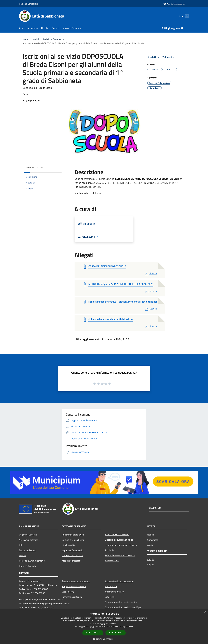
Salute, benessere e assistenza (120, 555)
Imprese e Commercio (72, 550)
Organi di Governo (28, 535)
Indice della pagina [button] (34, 167)
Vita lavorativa (69, 545)
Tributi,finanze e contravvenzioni (121, 545)
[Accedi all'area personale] (174, 4)
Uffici (22, 545)
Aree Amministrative (29, 540)
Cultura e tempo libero (73, 540)
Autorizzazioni (112, 561)
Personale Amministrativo (32, 561)
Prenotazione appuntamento (76, 581)
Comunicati (153, 540)
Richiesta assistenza (72, 597)
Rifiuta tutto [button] (116, 632)
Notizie (151, 535)
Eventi (151, 565)
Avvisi (46, 39)
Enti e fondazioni (27, 550)
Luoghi (151, 559)
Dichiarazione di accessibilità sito (121, 602)
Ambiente (109, 550)
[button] (104, 639)
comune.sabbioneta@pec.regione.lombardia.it (46, 603)
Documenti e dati (27, 566)
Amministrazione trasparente (119, 581)
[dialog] (104, 627)
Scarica (151, 273)
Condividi (154, 57)
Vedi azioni (169, 57)
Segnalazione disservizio (74, 586)
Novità (36, 39)
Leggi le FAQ (68, 592)
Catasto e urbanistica (72, 555)
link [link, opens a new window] (132, 627)
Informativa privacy (114, 592)
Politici (22, 555)
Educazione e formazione (117, 534)
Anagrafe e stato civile (73, 535)
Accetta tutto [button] (93, 633)
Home (25, 39)
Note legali (110, 597)
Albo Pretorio (111, 586)
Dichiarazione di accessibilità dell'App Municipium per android (123, 609)
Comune (57, 39)
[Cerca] (185, 16)
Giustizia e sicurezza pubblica (119, 540)
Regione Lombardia (28, 4)
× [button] (205, 613)
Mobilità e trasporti (71, 561)
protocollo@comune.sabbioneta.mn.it (44, 599)
